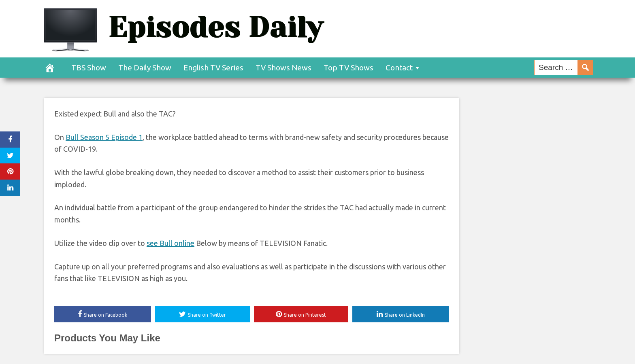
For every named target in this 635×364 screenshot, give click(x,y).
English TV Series (213, 68)
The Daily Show (145, 68)
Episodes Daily (215, 27)
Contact (399, 68)
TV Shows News (283, 68)
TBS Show (89, 68)
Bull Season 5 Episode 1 (104, 137)
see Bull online (170, 243)
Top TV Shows (348, 68)
